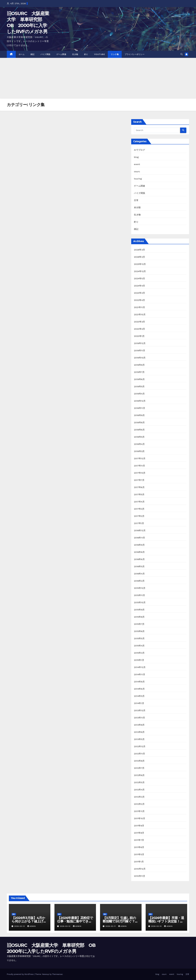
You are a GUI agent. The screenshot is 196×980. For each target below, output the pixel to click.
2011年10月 (140, 818)
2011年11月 (139, 811)
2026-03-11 (111, 926)
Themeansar (57, 974)
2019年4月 (139, 394)
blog (136, 157)
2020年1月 (139, 336)
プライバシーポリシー (135, 54)
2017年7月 (139, 480)
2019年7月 (139, 372)
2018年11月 (139, 408)
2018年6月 (139, 430)
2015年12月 (140, 588)
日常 (136, 200)
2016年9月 (139, 545)
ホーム (22, 54)
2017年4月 (139, 502)
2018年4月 (139, 444)
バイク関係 (45, 54)
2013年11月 (139, 718)
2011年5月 (139, 854)
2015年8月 (139, 617)
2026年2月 (139, 257)
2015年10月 (140, 602)
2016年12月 (140, 530)
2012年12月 (140, 746)
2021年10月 (140, 315)
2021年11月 (139, 307)
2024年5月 (139, 279)
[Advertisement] (98, 78)
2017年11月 (139, 466)
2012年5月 (139, 782)
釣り (86, 54)
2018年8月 (139, 422)
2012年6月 (139, 775)
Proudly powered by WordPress (20, 974)
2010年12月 (140, 869)
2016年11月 (139, 538)
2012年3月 (139, 797)
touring (138, 179)
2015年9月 (139, 610)
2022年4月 (139, 300)
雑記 (32, 54)
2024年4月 (139, 286)
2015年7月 (139, 624)
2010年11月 (140, 876)
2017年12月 (140, 458)
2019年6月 (139, 379)
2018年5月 (139, 437)
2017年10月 (140, 473)
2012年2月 (139, 804)
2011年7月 (139, 840)
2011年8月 (139, 833)
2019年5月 (139, 386)
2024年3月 (139, 293)
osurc (137, 171)
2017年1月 (139, 523)
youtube (99, 54)
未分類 (137, 207)
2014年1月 (139, 703)
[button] (182, 54)
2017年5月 (139, 494)
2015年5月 (139, 638)
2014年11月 (139, 674)
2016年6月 (139, 559)
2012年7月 (139, 768)
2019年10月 (140, 358)
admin (32, 926)
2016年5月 (139, 566)
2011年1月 (139, 862)
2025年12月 (140, 264)
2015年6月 (139, 631)
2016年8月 (139, 552)
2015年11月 (139, 595)
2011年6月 (139, 847)
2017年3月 (139, 509)
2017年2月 (139, 516)
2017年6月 (139, 487)
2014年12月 (140, 667)
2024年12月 (140, 271)
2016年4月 (139, 574)
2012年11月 (139, 754)
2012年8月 (139, 761)
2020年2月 (139, 329)
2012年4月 (139, 790)
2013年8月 (139, 725)
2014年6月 (139, 689)
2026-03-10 (157, 926)
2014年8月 (139, 682)
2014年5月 (139, 696)
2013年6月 (139, 732)
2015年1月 (139, 660)
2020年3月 (139, 322)
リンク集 (115, 54)
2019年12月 (140, 343)
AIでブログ (139, 150)
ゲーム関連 (61, 54)
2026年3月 (139, 250)
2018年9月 (139, 415)
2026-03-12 (65, 926)
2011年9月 (139, 826)
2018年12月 (140, 401)
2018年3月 (139, 451)
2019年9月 (139, 365)
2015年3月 (139, 653)
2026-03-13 (20, 926)
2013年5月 (139, 739)
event (137, 164)
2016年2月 (139, 581)
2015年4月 (139, 646)
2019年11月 (139, 351)
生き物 (75, 54)
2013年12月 (140, 710)
